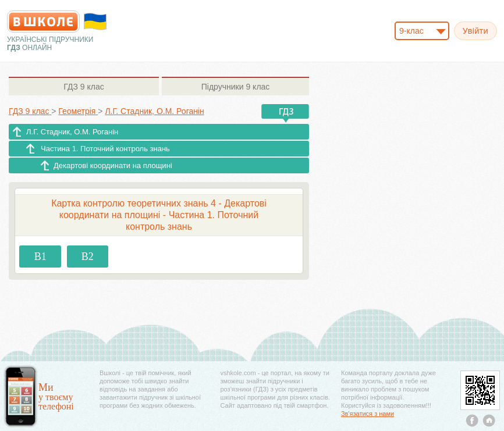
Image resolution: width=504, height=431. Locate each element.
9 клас (84, 87)
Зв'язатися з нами (368, 414)
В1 (40, 257)
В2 (88, 257)
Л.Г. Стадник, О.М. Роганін (72, 132)
